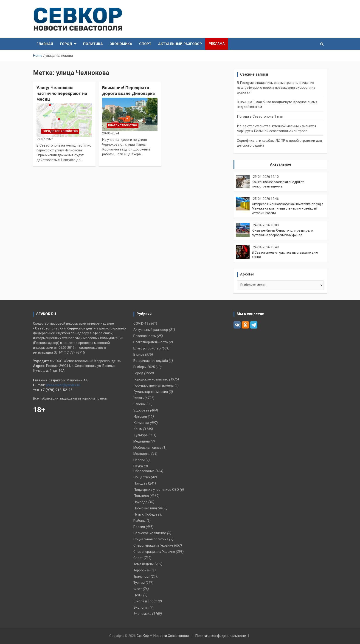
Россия (139, 527)
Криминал (141, 423)
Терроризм (142, 570)
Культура (141, 435)
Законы (139, 404)
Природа (140, 502)
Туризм (139, 583)
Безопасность (145, 336)
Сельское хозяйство (150, 533)
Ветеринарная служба (151, 361)
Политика (93, 44)
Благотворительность (151, 342)
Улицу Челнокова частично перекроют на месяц (62, 93)
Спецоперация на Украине (154, 552)
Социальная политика (151, 539)
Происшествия (145, 508)
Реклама (217, 44)
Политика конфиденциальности (221, 636)
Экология (141, 607)
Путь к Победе (145, 514)
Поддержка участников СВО (156, 490)
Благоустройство (123, 125)
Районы (139, 521)
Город (66, 44)
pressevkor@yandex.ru (63, 385)
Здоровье (141, 410)
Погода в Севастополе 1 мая (260, 116)
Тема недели (143, 564)
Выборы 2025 (144, 367)
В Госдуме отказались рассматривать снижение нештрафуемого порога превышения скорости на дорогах (276, 88)
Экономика (121, 44)
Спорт (145, 44)
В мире (139, 355)
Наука (138, 466)
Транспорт (142, 576)
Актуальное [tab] (281, 164)
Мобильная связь (147, 448)
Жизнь (139, 398)
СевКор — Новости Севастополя (163, 636)
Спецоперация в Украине (153, 545)
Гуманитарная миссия (151, 392)
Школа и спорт (145, 601)
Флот (138, 589)
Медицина (142, 441)
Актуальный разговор (180, 44)
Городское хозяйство (60, 131)
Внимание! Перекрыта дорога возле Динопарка (128, 91)
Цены (138, 595)
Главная (45, 44)
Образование (144, 471)
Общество (142, 477)
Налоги (139, 460)
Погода (139, 483)
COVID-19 (141, 323)
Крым (138, 429)
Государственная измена (153, 386)
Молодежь (142, 454)
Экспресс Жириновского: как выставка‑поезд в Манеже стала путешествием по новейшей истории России (288, 209)
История (140, 417)
